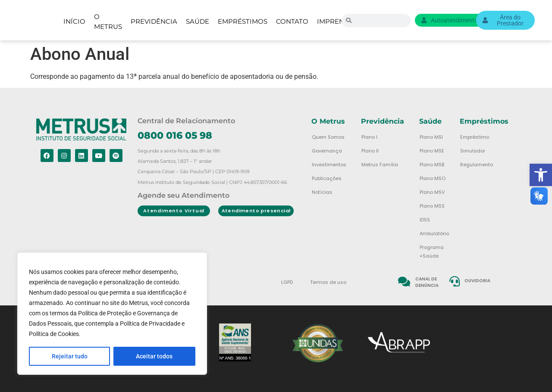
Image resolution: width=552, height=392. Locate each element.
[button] (541, 175)
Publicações (327, 178)
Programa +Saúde (432, 252)
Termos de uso (328, 282)
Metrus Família (380, 165)
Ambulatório (434, 233)
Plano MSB (432, 165)
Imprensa (335, 21)
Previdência (154, 21)
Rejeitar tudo (70, 356)
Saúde (198, 21)
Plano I (369, 137)
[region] (112, 314)
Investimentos (329, 165)
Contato (292, 21)
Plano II (370, 151)
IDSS (425, 220)
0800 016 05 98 (175, 135)
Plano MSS (432, 206)
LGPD (287, 282)
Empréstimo (475, 137)
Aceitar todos (155, 356)
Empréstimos (243, 21)
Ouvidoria (478, 281)
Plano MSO (433, 178)
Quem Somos (328, 137)
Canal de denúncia (427, 282)
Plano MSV (432, 192)
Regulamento (477, 165)
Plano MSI (431, 137)
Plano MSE (432, 151)
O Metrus (108, 22)
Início (74, 21)
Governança (327, 151)
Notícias (322, 192)
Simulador (473, 151)
